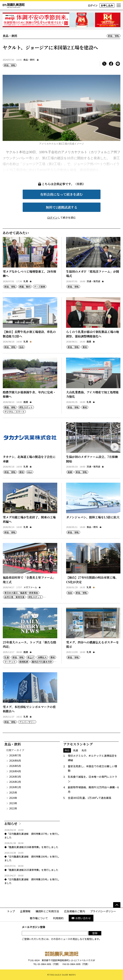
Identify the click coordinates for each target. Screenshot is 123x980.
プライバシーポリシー (103, 911)
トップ (11, 911)
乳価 (7, 657)
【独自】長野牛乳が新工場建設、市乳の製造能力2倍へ (29, 334)
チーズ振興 (40, 287)
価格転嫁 (24, 662)
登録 (95, 933)
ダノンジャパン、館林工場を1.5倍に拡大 (93, 517)
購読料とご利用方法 (47, 911)
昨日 (67, 750)
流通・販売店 (95, 281)
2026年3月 (15, 777)
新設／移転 (114, 36)
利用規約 (58, 918)
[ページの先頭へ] (117, 905)
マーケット (10, 662)
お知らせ (11, 823)
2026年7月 (15, 755)
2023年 (13, 803)
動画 (70, 472)
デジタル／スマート (14, 412)
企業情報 (25, 911)
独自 (21, 347)
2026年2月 (15, 782)
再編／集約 (25, 287)
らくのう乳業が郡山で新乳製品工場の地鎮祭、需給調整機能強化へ (93, 334)
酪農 (91, 341)
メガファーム (32, 587)
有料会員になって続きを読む (61, 194)
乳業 (28, 281)
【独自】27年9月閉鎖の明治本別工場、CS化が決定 (92, 580)
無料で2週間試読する (62, 207)
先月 (84, 750)
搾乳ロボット (26, 407)
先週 (76, 750)
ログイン (93, 5)
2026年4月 (15, 771)
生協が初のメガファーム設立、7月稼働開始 (92, 459)
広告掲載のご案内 (75, 911)
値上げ (31, 657)
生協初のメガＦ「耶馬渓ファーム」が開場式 (93, 274)
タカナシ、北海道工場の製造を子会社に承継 (29, 459)
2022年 (13, 808)
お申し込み (107, 5)
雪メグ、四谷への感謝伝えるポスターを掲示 (92, 644)
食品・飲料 (29, 60)
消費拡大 (42, 657)
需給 (85, 347)
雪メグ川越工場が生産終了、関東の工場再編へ (29, 519)
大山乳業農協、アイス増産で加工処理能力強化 (92, 394)
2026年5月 (15, 766)
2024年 (13, 798)
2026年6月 (15, 761)
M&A (30, 472)
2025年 (13, 792)
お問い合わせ (81, 918)
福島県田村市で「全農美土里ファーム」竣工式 (29, 580)
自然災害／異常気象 (14, 597)
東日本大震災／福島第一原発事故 (21, 593)
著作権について (39, 918)
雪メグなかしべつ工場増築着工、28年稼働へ (29, 274)
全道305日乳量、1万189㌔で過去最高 (90, 798)
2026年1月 (15, 787)
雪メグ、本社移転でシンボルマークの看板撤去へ (29, 709)
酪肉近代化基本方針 (42, 662)
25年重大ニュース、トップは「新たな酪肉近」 (29, 644)
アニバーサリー (27, 722)
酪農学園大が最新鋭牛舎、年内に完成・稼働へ (29, 394)
